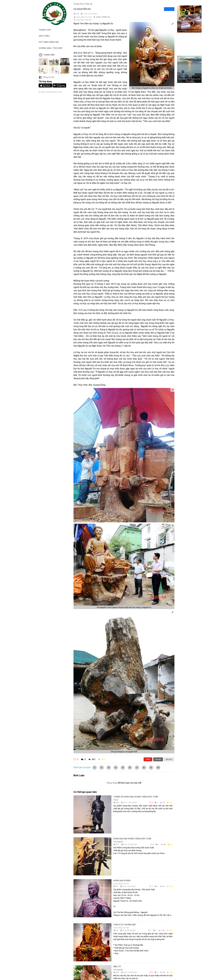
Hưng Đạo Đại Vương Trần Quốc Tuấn (132, 839)
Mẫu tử (117, 967)
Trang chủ (78, 4)
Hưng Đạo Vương (122, 881)
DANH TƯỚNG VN (103, 17)
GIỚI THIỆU (44, 36)
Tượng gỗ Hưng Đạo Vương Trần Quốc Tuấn (136, 797)
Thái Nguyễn (118, 842)
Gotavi (116, 800)
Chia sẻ (89, 4)
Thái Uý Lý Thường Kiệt (125, 925)
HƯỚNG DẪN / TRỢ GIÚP (51, 48)
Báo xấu (169, 759)
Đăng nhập (112, 783)
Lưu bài (158, 759)
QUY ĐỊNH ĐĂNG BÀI (49, 42)
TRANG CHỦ (45, 30)
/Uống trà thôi (46, 77)
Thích (148, 759)
